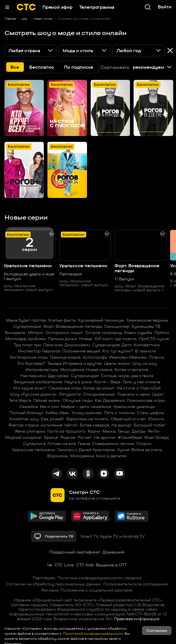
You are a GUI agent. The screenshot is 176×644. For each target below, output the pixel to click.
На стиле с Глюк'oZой (139, 388)
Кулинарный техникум (101, 320)
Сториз (144, 444)
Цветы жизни (117, 363)
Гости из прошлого (66, 431)
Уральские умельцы (134, 407)
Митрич (36, 333)
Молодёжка (82, 456)
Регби (154, 431)
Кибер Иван (57, 413)
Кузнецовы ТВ (146, 326)
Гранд (84, 444)
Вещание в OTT (111, 565)
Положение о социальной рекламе (97, 590)
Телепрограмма (97, 7)
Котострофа (95, 357)
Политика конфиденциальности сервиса (99, 578)
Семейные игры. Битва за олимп (82, 388)
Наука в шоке (78, 382)
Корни (94, 431)
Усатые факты (62, 320)
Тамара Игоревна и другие (74, 363)
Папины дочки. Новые (70, 339)
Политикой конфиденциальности (93, 633)
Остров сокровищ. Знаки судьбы (119, 333)
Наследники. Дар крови (45, 376)
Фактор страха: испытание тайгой (43, 425)
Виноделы (15, 333)
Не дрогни (105, 437)
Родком (68, 437)
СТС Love (64, 565)
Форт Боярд (156, 437)
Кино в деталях (111, 456)
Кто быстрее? (31, 363)
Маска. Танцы (116, 431)
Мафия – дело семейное (86, 407)
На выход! (122, 425)
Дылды (139, 431)
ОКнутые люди (78, 400)
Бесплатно (42, 67)
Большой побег (150, 425)
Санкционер (117, 326)
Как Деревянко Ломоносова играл (130, 400)
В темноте (146, 351)
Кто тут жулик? (118, 351)
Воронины (58, 456)
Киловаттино (147, 345)
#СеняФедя (130, 437)
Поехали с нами (133, 394)
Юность (156, 419)
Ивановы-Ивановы (128, 357)
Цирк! (158, 394)
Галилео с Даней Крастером (86, 450)
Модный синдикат (23, 437)
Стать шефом (151, 413)
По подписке (79, 67)
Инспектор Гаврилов (39, 351)
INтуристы (70, 394)
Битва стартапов (131, 370)
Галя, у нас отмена (141, 382)
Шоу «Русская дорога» (33, 394)
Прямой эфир (57, 7)
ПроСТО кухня (154, 339)
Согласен (157, 631)
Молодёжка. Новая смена (86, 370)
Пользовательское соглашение (136, 584)
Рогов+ (85, 437)
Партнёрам (44, 578)
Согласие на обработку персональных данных (53, 584)
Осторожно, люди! (64, 333)
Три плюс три (27, 345)
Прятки (162, 333)
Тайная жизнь (47, 400)
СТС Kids (85, 565)
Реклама (50, 590)
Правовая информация (137, 619)
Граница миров (65, 357)
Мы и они (49, 407)
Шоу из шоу (144, 363)
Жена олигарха (30, 431)
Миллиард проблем (26, 339)
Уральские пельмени (33, 450)
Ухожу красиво (87, 413)
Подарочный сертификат (75, 552)
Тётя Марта (20, 400)
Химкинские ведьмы (147, 320)
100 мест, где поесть (116, 339)
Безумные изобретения (38, 382)
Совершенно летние (113, 444)
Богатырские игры (29, 357)
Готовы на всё (62, 444)
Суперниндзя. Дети (112, 345)
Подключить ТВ (54, 536)
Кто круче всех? (30, 388)
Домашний (113, 552)
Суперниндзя (27, 326)
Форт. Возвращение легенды (73, 326)
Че (50, 565)
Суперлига (34, 444)
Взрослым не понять (87, 419)
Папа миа (53, 345)
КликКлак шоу (24, 419)
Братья (51, 437)
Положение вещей (81, 351)
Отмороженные (99, 394)
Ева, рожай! (52, 419)
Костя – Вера (107, 382)
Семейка (28, 407)
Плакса (156, 357)
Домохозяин (77, 345)
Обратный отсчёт (128, 419)
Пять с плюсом (119, 413)
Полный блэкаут (26, 413)
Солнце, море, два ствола (127, 376)
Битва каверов (94, 425)
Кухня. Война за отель (140, 450)
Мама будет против (26, 320)
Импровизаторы (42, 370)
